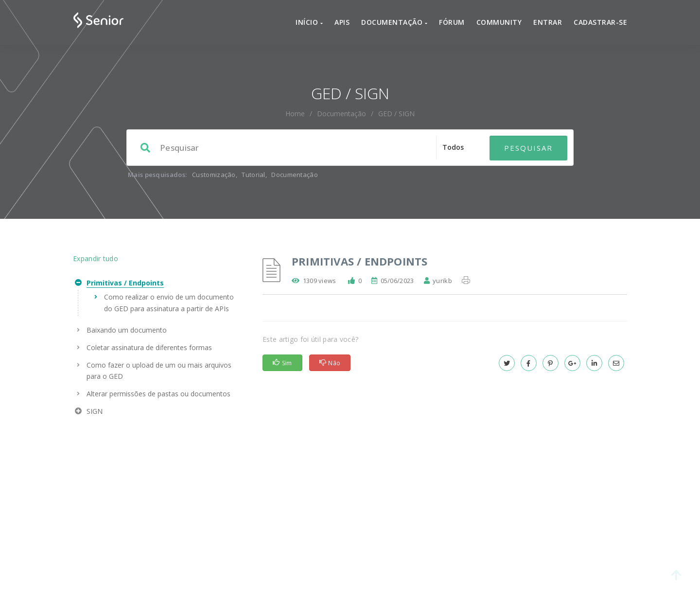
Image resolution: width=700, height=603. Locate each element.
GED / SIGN (396, 114)
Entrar (548, 22)
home (295, 114)
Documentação (394, 22)
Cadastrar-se (600, 22)
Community (499, 22)
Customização (214, 175)
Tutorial (253, 175)
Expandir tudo (96, 258)
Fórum (452, 22)
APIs (342, 22)
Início (309, 22)
